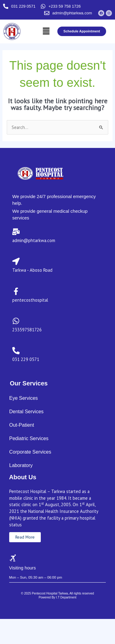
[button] (46, 31)
